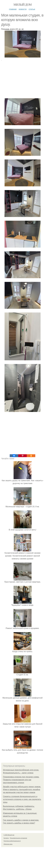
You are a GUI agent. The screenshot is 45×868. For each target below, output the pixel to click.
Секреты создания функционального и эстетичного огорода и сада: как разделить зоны (22, 799)
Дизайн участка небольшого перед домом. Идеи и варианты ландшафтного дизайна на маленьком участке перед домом (22, 790)
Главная (13, 9)
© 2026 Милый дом (9, 835)
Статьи (32, 9)
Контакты (6, 838)
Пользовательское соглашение (18, 838)
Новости (23, 9)
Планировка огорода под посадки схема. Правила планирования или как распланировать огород (21, 780)
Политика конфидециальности (12, 841)
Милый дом (22, 5)
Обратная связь (8, 844)
